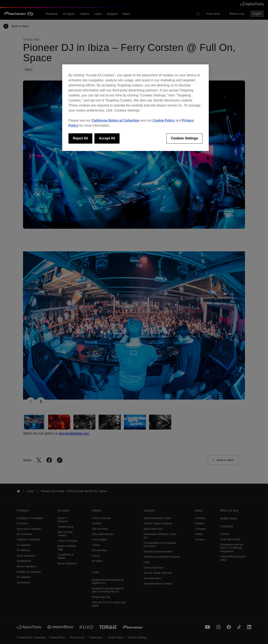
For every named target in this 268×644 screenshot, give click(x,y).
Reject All (80, 138)
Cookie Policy (164, 120)
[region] (135, 108)
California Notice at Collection (116, 120)
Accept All (107, 138)
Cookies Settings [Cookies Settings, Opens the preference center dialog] (184, 138)
